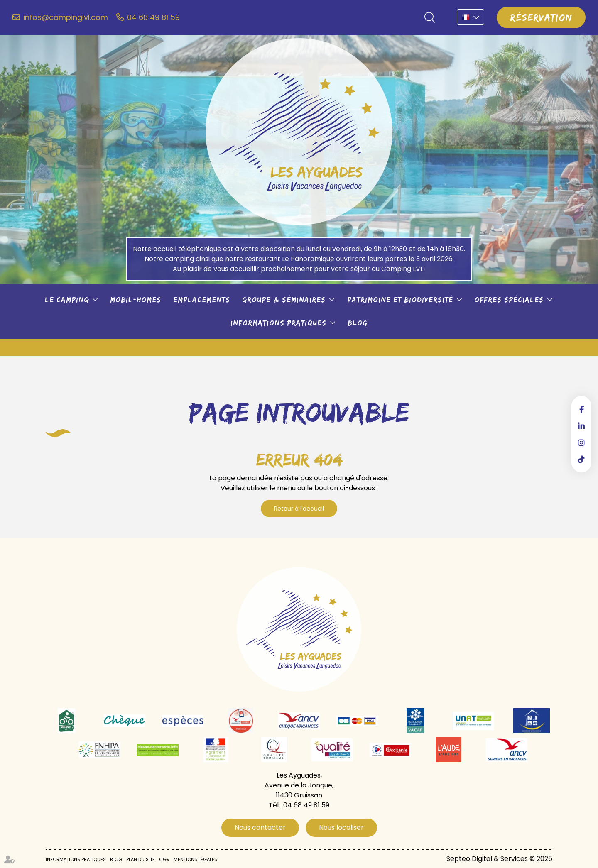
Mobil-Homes (136, 300)
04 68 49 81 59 (153, 17)
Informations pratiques (278, 323)
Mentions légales (195, 859)
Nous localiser (341, 828)
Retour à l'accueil (299, 509)
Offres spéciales (509, 300)
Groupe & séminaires (284, 300)
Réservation (541, 17)
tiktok (581, 459)
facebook (581, 409)
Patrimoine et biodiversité (400, 300)
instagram (581, 443)
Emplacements (202, 300)
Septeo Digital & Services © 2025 (499, 859)
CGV (164, 859)
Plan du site (141, 859)
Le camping (67, 300)
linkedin (581, 426)
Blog (358, 323)
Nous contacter (260, 828)
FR (471, 17)
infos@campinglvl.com (66, 17)
